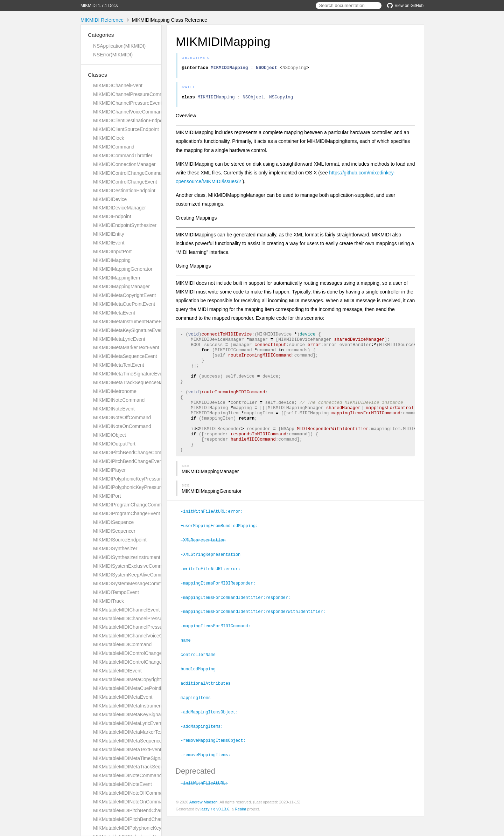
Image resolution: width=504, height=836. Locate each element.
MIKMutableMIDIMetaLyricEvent (128, 723)
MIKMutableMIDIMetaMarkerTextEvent (135, 732)
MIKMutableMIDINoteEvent (122, 784)
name (189, 663)
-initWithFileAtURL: (207, 803)
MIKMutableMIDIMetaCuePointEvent (133, 688)
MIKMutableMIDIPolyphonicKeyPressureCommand (148, 828)
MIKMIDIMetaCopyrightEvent (124, 295)
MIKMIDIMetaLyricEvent (119, 339)
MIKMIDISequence (113, 522)
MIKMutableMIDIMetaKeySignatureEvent (137, 714)
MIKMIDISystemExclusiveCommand (132, 566)
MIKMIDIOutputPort (114, 444)
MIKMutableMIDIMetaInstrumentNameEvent (141, 706)
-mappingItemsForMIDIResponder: (221, 607)
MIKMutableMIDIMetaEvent (123, 697)
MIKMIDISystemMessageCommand (132, 583)
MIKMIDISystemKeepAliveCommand (133, 575)
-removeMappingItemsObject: (216, 761)
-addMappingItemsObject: (212, 733)
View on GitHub (405, 6)
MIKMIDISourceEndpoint (120, 540)
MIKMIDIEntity (109, 234)
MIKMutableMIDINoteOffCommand (131, 793)
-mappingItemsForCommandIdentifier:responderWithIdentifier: (256, 635)
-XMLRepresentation (206, 565)
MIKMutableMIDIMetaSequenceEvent (134, 741)
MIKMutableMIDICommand (122, 644)
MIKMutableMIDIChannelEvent (126, 610)
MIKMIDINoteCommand (119, 400)
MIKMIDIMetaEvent (114, 313)
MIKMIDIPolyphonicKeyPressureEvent (134, 487)
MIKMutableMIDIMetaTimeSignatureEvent (138, 758)
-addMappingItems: (205, 747)
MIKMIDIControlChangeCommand (130, 173)
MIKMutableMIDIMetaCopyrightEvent (133, 679)
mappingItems (199, 719)
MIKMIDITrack (108, 601)
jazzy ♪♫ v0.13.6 (215, 829)
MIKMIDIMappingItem (117, 278)
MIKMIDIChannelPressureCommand (132, 94)
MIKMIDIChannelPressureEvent (127, 103)
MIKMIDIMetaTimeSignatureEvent (130, 374)
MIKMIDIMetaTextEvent (119, 365)
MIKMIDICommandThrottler (123, 156)
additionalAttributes (209, 705)
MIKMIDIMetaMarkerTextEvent (126, 347)
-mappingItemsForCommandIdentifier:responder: (239, 621)
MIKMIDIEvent (109, 243)
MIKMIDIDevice (110, 199)
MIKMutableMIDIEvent (117, 671)
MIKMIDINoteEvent (114, 409)
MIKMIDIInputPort (112, 251)
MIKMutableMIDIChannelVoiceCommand (137, 636)
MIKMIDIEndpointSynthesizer (125, 225)
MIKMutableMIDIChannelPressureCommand (141, 619)
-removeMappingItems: (209, 775)
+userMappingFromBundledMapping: (222, 551)
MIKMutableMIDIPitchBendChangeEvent (137, 819)
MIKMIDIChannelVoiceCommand (129, 112)
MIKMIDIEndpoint (112, 216)
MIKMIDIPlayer (109, 470)
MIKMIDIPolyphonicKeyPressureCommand (139, 479)
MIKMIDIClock (109, 138)
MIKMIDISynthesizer (115, 548)
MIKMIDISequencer (114, 531)
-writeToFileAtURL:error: (213, 593)
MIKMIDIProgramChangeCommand (132, 505)
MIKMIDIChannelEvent (118, 85)
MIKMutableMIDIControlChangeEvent (134, 662)
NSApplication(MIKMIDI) (119, 46)
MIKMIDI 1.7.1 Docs (99, 6)
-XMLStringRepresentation (213, 579)
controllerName (201, 677)
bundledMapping (201, 691)
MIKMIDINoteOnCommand (122, 426)
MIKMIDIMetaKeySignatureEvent (129, 330)
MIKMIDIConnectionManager (124, 164)
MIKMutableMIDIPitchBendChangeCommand (142, 810)
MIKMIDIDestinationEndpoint (124, 191)
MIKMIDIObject (110, 435)
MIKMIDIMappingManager (121, 286)
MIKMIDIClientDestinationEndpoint (130, 120)
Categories (101, 35)
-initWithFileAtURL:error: (215, 537)
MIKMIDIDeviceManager (120, 208)
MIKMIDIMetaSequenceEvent (125, 356)
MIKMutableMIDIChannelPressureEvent (136, 627)
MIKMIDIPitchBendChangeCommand (133, 452)
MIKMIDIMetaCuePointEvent (124, 304)
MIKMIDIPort (107, 496)
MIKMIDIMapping (112, 260)
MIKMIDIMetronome (115, 391)
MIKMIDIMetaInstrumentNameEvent (132, 322)
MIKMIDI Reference (102, 20)
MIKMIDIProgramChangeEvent (127, 513)
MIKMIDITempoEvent (116, 592)
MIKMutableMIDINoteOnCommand (131, 802)
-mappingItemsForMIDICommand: (219, 649)
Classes (97, 75)
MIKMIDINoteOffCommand (122, 417)
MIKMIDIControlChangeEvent (125, 182)
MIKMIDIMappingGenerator (123, 269)
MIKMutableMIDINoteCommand (127, 775)
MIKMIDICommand (114, 147)
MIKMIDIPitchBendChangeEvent (128, 461)
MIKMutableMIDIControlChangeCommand (139, 653)
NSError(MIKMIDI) (113, 55)
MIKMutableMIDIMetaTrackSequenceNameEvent (146, 767)
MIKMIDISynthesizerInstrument (127, 557)
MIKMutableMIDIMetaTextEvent (127, 749)
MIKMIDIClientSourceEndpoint (126, 129)
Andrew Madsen (204, 822)
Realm (240, 829)
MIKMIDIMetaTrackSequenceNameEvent (138, 382)
